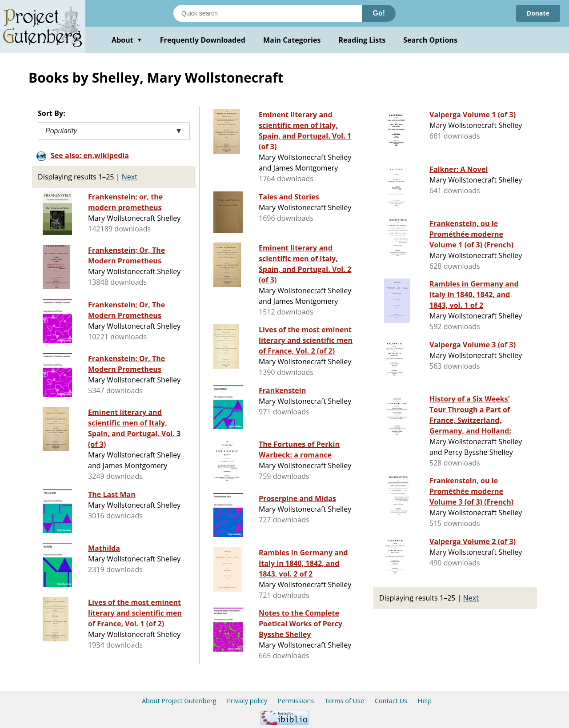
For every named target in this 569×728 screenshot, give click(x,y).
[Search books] (268, 13)
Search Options (430, 40)
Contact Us (391, 701)
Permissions (296, 701)
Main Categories (292, 40)
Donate (538, 13)
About (127, 40)
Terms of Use (344, 701)
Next (130, 177)
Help (425, 701)
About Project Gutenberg (179, 701)
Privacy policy (247, 701)
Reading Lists (362, 40)
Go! (379, 13)
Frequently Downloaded (203, 40)
